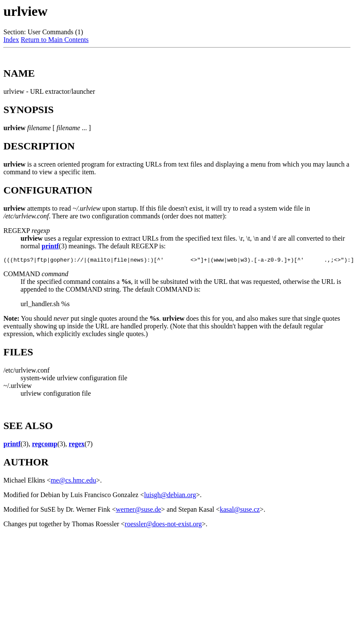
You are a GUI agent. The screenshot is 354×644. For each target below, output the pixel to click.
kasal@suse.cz (239, 511)
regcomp (45, 445)
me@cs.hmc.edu (73, 482)
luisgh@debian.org (170, 496)
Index (11, 40)
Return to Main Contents (55, 40)
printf (50, 246)
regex (77, 445)
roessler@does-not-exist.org (163, 525)
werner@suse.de (139, 511)
